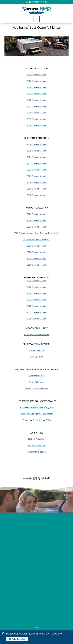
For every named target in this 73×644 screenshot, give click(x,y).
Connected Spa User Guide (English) (37, 407)
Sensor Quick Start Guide (36, 388)
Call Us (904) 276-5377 (36, 2)
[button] (37, 19)
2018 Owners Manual (37, 125)
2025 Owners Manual (37, 81)
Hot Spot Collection (37, 445)
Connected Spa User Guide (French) (37, 414)
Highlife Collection (37, 439)
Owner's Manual (36, 382)
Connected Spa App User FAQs (37, 420)
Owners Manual (36, 350)
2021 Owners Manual (37, 106)
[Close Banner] (3, 633)
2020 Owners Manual (37, 113)
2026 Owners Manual (37, 75)
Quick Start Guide (36, 376)
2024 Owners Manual (37, 87)
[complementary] (54, 629)
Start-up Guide (36, 357)
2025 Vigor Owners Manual (36, 334)
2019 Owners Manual (37, 119)
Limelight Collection (37, 452)
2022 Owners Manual (37, 306)
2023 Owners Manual (37, 94)
